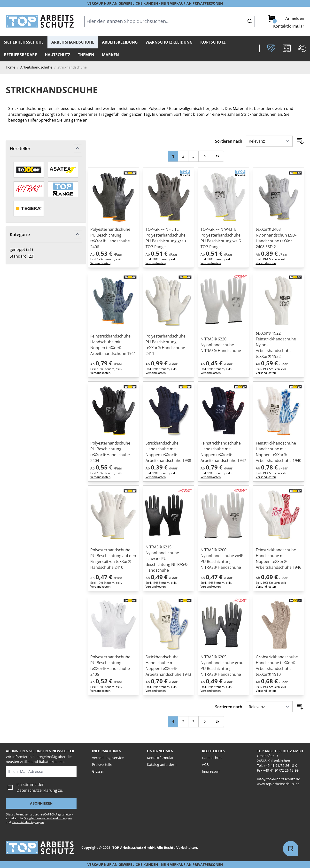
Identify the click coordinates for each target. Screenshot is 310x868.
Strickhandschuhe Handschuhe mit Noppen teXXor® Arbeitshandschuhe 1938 (168, 452)
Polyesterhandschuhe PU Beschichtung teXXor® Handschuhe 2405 (110, 666)
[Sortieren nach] (269, 141)
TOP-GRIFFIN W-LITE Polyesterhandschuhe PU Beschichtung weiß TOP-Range (221, 238)
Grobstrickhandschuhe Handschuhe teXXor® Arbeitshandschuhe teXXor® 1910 (277, 666)
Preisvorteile (102, 764)
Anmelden (295, 18)
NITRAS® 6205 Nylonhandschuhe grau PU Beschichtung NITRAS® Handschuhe (222, 666)
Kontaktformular (289, 26)
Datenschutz (212, 758)
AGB (205, 764)
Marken (110, 55)
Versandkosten (100, 263)
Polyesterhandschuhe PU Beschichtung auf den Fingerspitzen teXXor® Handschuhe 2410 (113, 559)
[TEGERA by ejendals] (29, 208)
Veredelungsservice (108, 758)
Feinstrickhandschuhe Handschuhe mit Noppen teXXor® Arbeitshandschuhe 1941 (113, 345)
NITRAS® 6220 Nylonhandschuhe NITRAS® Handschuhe (221, 345)
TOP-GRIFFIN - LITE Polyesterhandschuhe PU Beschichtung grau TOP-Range (166, 238)
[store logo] (40, 21)
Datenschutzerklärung (37, 790)
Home (11, 67)
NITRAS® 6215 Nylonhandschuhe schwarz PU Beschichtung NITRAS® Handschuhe (167, 559)
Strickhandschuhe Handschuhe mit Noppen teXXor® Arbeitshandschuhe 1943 (168, 666)
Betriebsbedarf (20, 55)
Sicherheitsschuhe (24, 42)
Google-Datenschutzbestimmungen (48, 818)
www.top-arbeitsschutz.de (278, 784)
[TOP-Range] (63, 189)
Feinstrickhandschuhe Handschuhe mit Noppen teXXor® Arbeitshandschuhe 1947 (223, 452)
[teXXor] (29, 170)
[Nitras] (29, 189)
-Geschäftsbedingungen (28, 822)
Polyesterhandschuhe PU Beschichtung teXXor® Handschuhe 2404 (110, 452)
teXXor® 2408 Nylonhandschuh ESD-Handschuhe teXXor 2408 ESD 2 (276, 238)
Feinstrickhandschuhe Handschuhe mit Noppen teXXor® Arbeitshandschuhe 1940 (279, 452)
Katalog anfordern (162, 764)
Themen (86, 55)
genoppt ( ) (26, 249)
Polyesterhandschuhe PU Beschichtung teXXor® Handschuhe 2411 (166, 345)
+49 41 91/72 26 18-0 (280, 765)
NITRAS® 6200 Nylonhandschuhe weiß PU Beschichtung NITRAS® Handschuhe (222, 559)
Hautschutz (58, 55)
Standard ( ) (26, 256)
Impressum (211, 771)
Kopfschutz (213, 42)
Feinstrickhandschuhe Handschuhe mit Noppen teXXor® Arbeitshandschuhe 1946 (279, 559)
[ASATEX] (63, 170)
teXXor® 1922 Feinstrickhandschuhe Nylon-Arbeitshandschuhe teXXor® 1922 (276, 345)
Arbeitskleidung (120, 42)
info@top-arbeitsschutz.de (279, 779)
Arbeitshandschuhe (73, 42)
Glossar (98, 771)
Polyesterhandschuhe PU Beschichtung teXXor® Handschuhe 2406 (110, 238)
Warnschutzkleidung (169, 42)
